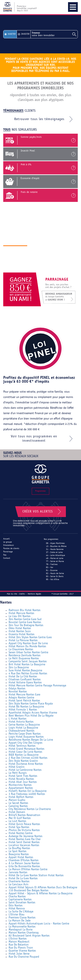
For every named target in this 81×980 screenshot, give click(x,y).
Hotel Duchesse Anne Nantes (26, 764)
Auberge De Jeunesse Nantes (25, 836)
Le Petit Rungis (18, 773)
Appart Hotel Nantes (21, 857)
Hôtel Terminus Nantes (22, 746)
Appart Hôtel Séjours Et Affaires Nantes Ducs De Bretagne (43, 888)
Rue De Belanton (19, 945)
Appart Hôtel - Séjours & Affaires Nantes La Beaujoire (40, 894)
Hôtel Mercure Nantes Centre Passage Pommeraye (37, 686)
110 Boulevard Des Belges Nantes (29, 891)
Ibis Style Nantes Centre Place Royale (31, 704)
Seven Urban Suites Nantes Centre (28, 653)
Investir (25, 34)
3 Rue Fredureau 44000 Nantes (27, 794)
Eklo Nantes (16, 906)
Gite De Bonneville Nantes (24, 866)
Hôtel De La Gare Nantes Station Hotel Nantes (36, 875)
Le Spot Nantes (17, 851)
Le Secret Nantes (18, 803)
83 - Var (50, 567)
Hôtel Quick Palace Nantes (24, 824)
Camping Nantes (18, 806)
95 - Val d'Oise (53, 580)
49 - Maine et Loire (55, 558)
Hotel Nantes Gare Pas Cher (25, 839)
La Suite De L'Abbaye (21, 912)
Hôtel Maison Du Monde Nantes (27, 646)
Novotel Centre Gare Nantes (25, 622)
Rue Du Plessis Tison (21, 948)
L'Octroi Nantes (18, 939)
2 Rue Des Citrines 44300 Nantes (28, 758)
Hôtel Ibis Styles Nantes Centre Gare (30, 637)
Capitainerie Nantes (20, 900)
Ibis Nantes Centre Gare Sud (25, 619)
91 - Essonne (52, 571)
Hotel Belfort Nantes (21, 797)
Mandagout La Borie (21, 930)
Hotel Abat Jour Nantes (23, 782)
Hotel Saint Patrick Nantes (24, 701)
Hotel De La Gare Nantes (23, 879)
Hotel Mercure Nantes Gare (24, 695)
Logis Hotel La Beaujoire (23, 728)
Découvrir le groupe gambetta (32, 268)
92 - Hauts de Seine (55, 574)
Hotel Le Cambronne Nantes (25, 770)
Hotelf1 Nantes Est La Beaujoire (28, 791)
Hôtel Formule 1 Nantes (23, 710)
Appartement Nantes (21, 788)
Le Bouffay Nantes (19, 848)
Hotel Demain (17, 812)
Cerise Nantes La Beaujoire (24, 725)
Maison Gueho (17, 800)
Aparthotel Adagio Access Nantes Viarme (33, 713)
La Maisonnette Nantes (22, 927)
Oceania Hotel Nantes (21, 634)
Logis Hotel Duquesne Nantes (26, 737)
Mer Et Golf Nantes (20, 818)
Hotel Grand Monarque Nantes (26, 749)
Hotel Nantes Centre (21, 833)
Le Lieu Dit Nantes (20, 616)
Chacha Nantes (17, 897)
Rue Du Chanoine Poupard (24, 957)
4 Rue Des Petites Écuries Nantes (28, 674)
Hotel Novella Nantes (21, 779)
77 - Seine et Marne (55, 561)
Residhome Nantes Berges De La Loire (31, 740)
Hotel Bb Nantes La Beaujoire (26, 707)
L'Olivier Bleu (17, 915)
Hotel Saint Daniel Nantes (24, 842)
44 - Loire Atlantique (56, 555)
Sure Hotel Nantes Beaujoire (25, 671)
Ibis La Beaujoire (19, 668)
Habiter (12, 34)
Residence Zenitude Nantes (25, 656)
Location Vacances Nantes (24, 845)
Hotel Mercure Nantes (21, 613)
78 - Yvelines (52, 564)
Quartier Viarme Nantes (22, 951)
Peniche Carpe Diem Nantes (25, 734)
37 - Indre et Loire (54, 552)
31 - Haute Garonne (55, 549)
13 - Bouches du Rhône (56, 546)
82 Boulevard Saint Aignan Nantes (29, 936)
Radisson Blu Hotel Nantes (25, 610)
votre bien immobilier (54, 34)
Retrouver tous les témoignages (44, 119)
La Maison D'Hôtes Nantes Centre (28, 869)
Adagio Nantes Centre (21, 698)
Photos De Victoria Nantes (24, 830)
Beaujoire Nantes (19, 854)
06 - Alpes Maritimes (55, 543)
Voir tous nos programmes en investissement (43, 439)
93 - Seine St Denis (55, 577)
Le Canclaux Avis (18, 885)
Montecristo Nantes (20, 785)
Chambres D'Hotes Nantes (24, 860)
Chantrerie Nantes (19, 882)
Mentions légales (34, 594)
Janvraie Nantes (18, 872)
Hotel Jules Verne (19, 954)
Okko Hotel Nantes (20, 628)
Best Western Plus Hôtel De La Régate (31, 716)
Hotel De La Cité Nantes (23, 677)
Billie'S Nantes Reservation (24, 815)
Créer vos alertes (43, 512)
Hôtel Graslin (17, 767)
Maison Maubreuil (19, 942)
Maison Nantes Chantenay (24, 933)
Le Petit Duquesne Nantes (24, 659)
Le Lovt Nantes (17, 821)
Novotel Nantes (18, 692)
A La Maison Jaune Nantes (24, 863)
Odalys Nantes (17, 689)
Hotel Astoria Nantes (21, 722)
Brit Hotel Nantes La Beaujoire (27, 665)
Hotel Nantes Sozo (20, 631)
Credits (22, 594)
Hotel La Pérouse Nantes (23, 640)
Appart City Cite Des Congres (25, 743)
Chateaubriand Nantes (21, 731)
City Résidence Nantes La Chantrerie (30, 809)
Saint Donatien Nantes (22, 903)
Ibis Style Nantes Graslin (23, 761)
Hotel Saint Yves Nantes (23, 776)
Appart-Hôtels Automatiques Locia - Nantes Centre (39, 924)
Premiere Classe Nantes (22, 918)
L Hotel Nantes (17, 719)
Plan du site (12, 594)
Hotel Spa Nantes (19, 827)
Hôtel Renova (17, 909)
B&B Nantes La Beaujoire (24, 755)
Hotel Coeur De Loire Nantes (25, 752)
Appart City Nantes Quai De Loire (28, 643)
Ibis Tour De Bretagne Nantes (26, 625)
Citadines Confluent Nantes (25, 680)
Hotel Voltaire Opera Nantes (25, 683)
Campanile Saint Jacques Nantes (28, 662)
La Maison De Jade (20, 921)
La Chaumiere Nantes (21, 649)
